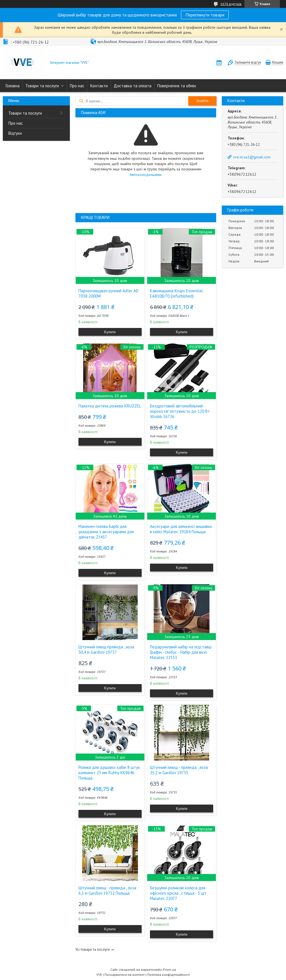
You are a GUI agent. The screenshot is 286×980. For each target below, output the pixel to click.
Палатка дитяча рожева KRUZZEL (110, 406)
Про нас (77, 86)
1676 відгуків (231, 4)
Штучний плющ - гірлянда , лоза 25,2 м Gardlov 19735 (179, 770)
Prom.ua (170, 970)
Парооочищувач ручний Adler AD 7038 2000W (109, 293)
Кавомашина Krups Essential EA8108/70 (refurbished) (176, 293)
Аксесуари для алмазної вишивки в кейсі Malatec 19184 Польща (181, 529)
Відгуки (15, 133)
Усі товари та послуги (93, 949)
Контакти (99, 86)
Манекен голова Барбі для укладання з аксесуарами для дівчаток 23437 (106, 532)
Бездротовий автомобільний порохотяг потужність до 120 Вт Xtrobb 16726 (180, 411)
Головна (13, 86)
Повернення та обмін (177, 86)
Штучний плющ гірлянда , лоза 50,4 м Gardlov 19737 (106, 650)
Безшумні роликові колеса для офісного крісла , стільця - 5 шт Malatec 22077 (178, 893)
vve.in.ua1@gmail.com (252, 157)
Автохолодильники (146, 175)
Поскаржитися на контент (125, 975)
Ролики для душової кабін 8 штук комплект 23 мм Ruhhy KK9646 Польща (109, 773)
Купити (110, 332)
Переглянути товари (205, 15)
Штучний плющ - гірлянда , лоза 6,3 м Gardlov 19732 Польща (107, 890)
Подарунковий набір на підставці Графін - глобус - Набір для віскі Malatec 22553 (181, 652)
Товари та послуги (42, 86)
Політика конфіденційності (168, 975)
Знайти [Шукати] (202, 101)
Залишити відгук (248, 62)
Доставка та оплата (133, 86)
